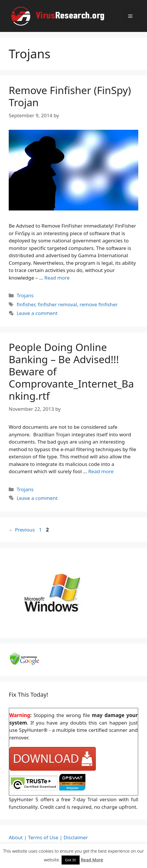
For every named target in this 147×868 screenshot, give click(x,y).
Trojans (25, 295)
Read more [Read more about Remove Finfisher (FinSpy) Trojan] (57, 278)
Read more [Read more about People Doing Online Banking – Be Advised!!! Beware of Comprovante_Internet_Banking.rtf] (101, 471)
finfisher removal (57, 304)
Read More (92, 860)
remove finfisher (99, 304)
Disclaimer (76, 837)
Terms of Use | (45, 837)
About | (18, 837)
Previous (22, 530)
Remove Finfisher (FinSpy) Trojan (70, 96)
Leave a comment (37, 313)
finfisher (26, 304)
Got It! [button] (71, 860)
